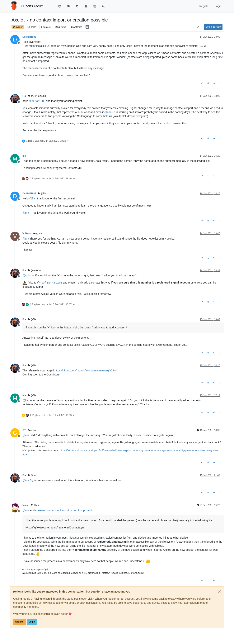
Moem (26, 505)
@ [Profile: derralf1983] (37, 101)
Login (32, 622)
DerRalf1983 (29, 37)
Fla (24, 96)
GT (24, 430)
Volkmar (27, 233)
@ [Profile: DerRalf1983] (53, 283)
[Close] (219, 592)
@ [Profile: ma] (26, 213)
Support (18, 27)
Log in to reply (213, 27)
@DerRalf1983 (37, 96)
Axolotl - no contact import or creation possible (66, 510)
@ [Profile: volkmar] (28, 275)
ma (24, 156)
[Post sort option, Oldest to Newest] (198, 27)
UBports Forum (32, 6)
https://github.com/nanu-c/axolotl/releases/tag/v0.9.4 (86, 370)
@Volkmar (34, 270)
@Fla (42, 193)
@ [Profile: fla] (32, 198)
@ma (37, 234)
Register (20, 622)
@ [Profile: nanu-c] (110, 112)
